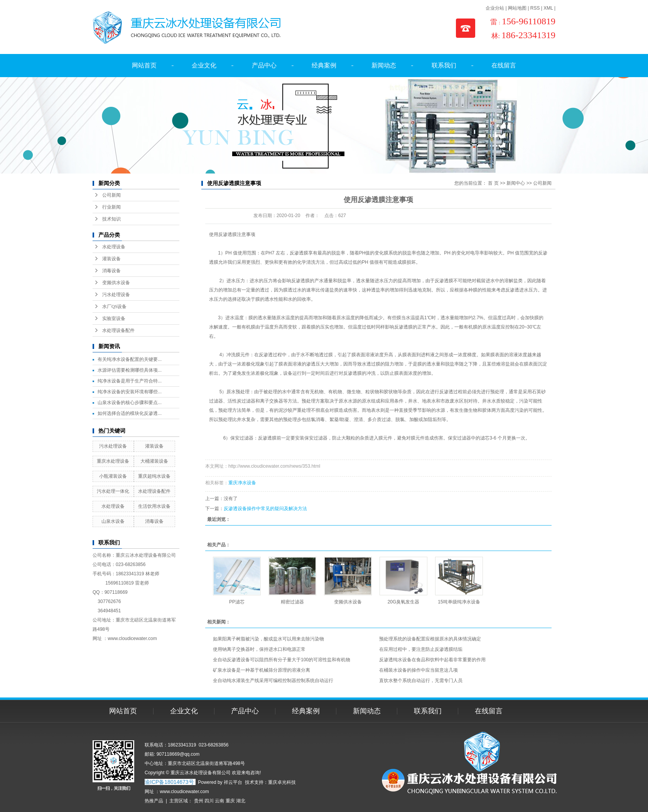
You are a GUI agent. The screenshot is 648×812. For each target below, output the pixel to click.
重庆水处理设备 (113, 461)
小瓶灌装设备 (113, 476)
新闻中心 (516, 183)
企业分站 (495, 8)
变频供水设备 (116, 283)
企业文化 (204, 65)
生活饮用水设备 (154, 506)
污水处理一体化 (113, 491)
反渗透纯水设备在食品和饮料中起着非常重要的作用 (432, 660)
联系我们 (444, 65)
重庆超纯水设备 (154, 476)
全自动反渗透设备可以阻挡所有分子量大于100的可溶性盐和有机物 (282, 660)
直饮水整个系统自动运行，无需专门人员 (421, 681)
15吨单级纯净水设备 (459, 602)
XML (548, 8)
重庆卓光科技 (282, 782)
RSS (535, 8)
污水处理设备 (116, 295)
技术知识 (111, 219)
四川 (209, 801)
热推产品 (154, 801)
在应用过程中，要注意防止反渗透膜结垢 (421, 649)
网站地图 (517, 8)
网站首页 (144, 65)
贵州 (199, 801)
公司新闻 (111, 195)
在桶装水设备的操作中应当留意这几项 (418, 670)
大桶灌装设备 (154, 461)
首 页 (493, 183)
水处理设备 (114, 247)
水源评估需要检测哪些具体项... (130, 370)
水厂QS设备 (114, 307)
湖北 (241, 801)
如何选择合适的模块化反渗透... (130, 413)
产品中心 (264, 65)
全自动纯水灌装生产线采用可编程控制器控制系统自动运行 (273, 681)
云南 (219, 801)
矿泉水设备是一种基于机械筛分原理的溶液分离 (262, 670)
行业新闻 (111, 207)
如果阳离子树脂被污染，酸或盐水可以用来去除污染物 (268, 639)
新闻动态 (384, 65)
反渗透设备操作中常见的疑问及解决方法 (265, 509)
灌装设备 (111, 259)
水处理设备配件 (118, 330)
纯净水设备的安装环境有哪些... (130, 392)
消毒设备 (111, 271)
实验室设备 (114, 318)
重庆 (230, 801)
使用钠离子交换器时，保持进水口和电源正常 (259, 649)
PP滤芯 (237, 602)
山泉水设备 (113, 521)
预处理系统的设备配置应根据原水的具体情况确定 (430, 639)
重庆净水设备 (242, 483)
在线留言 (504, 65)
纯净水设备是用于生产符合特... (130, 381)
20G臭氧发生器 (404, 602)
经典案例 (324, 65)
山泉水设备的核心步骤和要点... (130, 403)
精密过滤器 (292, 602)
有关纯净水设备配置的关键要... (130, 359)
